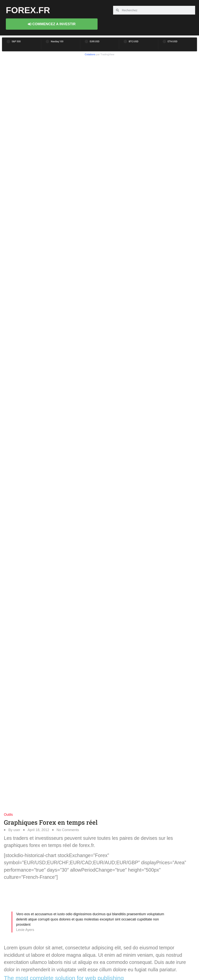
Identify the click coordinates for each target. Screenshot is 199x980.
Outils (8, 815)
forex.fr (28, 10)
